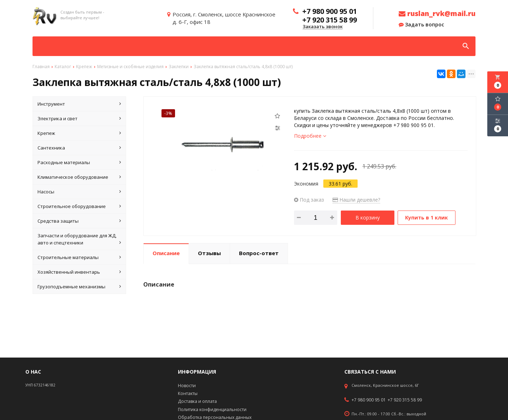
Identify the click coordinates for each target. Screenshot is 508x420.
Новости (187, 386)
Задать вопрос (421, 25)
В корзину (368, 217)
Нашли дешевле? (356, 200)
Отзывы (209, 253)
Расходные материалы (79, 162)
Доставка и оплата (197, 401)
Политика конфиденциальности (212, 409)
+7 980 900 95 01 (369, 400)
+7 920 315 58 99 (405, 400)
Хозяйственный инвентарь (79, 272)
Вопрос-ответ (259, 253)
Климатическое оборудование (79, 177)
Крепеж (79, 133)
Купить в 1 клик (427, 217)
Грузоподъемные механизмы (79, 287)
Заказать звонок (323, 27)
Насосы (79, 192)
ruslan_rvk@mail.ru (437, 14)
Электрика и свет (79, 118)
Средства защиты (79, 221)
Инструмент (79, 104)
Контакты (188, 393)
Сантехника (79, 148)
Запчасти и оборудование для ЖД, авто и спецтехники (79, 239)
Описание (166, 253)
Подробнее (310, 136)
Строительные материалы (79, 257)
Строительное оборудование (79, 206)
